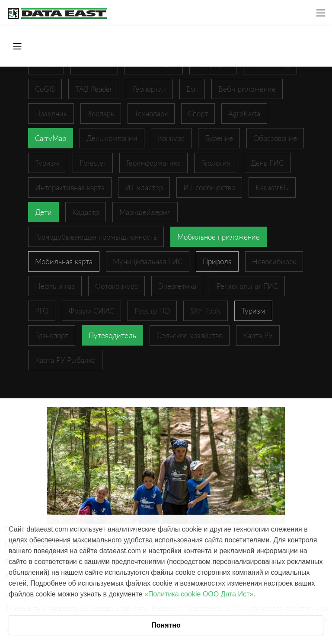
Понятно (166, 625)
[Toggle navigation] (321, 13)
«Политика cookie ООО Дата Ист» (199, 594)
